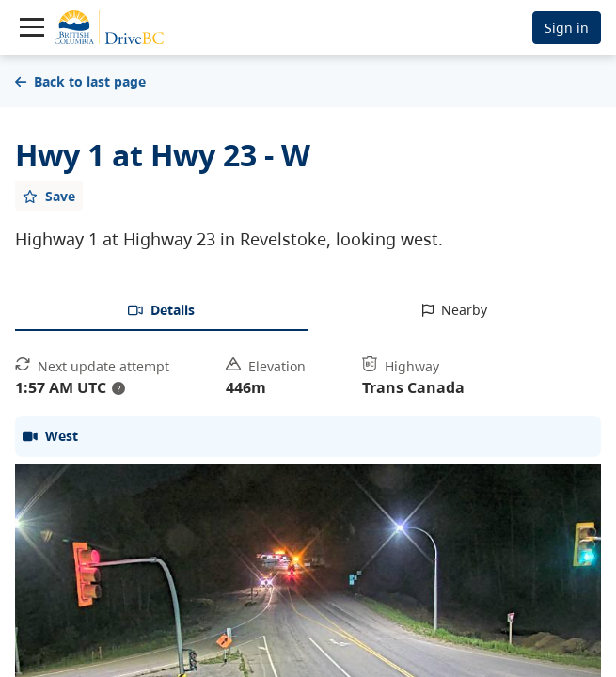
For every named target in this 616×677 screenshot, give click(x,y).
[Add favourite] (49, 196)
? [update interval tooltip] (118, 388)
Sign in (567, 28)
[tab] (162, 311)
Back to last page (80, 81)
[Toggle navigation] (32, 27)
